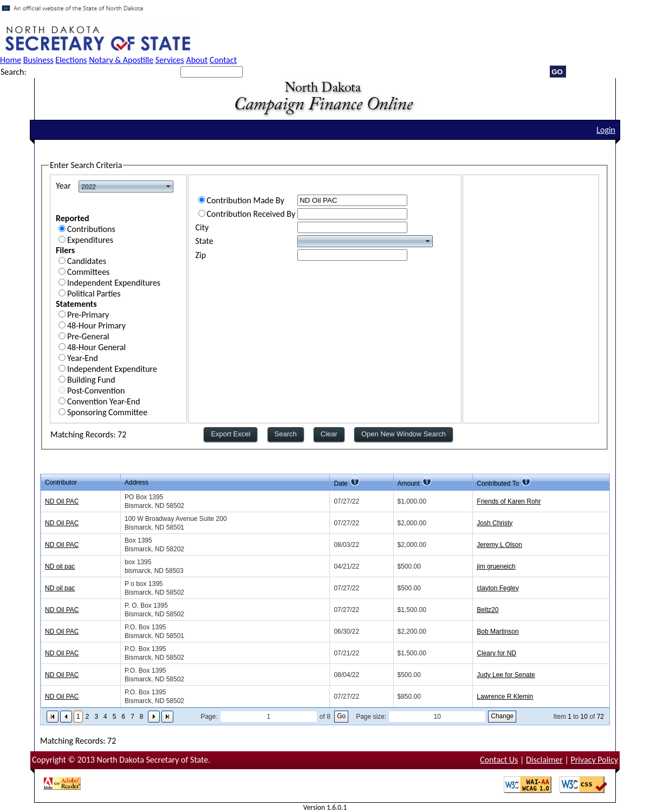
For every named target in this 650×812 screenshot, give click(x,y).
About (197, 60)
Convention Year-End (104, 401)
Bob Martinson (498, 631)
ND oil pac (60, 566)
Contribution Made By (246, 200)
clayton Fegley (498, 588)
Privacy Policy (594, 760)
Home (11, 60)
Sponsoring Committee (107, 412)
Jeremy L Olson (499, 545)
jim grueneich (496, 566)
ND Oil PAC (62, 501)
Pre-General (88, 336)
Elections (71, 60)
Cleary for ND (496, 653)
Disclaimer (544, 760)
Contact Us (499, 760)
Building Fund (91, 380)
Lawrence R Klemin (505, 697)
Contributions (91, 229)
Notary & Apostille (121, 60)
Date (340, 484)
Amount (409, 484)
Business (38, 60)
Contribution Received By (251, 214)
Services (170, 60)
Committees (88, 272)
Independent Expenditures (114, 283)
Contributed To (498, 484)
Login (606, 130)
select (168, 186)
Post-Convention (96, 391)
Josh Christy (495, 523)
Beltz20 (487, 610)
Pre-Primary (88, 315)
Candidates (87, 261)
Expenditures (90, 240)
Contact (223, 60)
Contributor (61, 482)
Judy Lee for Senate (506, 675)
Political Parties (94, 294)
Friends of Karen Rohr (509, 501)
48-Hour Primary (96, 326)
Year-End (83, 358)
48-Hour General (96, 347)
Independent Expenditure (112, 369)
